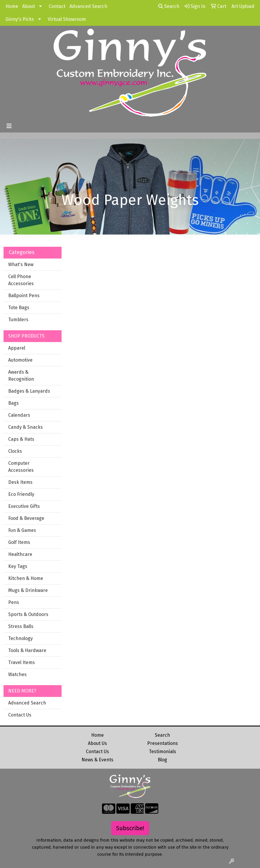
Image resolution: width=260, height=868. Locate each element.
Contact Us (20, 715)
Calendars (19, 415)
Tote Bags (19, 308)
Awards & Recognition (21, 376)
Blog (162, 760)
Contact (57, 6)
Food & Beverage (26, 518)
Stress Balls (21, 626)
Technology (21, 638)
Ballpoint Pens (24, 296)
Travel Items (22, 662)
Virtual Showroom (67, 19)
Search (169, 6)
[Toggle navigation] (9, 126)
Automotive (20, 360)
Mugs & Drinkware (28, 590)
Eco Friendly (21, 494)
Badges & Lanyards (29, 391)
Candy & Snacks (26, 427)
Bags (13, 403)
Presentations (163, 743)
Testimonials (163, 752)
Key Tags (18, 566)
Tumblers (18, 320)
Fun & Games (22, 530)
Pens (14, 602)
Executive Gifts (24, 506)
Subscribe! (130, 828)
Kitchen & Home (26, 578)
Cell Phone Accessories (21, 280)
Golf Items (19, 542)
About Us (97, 743)
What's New (21, 264)
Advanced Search (88, 6)
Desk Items (20, 482)
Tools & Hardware (27, 650)
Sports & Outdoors (28, 614)
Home (12, 6)
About (29, 6)
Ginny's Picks (20, 19)
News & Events (97, 760)
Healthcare (20, 554)
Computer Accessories (21, 467)
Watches (17, 674)
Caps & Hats (21, 439)
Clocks (15, 451)
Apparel (17, 348)
